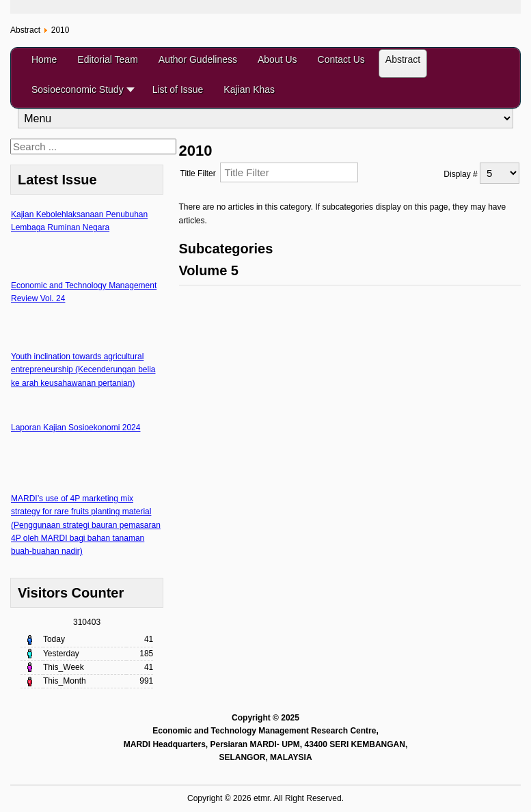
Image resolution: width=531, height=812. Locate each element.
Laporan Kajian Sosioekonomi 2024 (76, 428)
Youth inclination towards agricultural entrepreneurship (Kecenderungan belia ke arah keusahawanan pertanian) (83, 369)
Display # (462, 174)
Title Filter (201, 173)
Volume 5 (209, 270)
